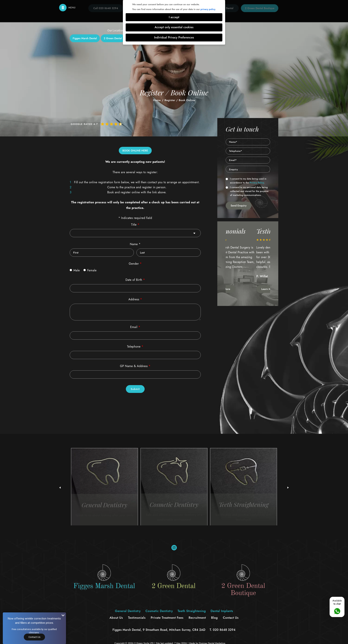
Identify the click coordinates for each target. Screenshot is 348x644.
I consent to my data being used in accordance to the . (246, 181)
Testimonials (137, 618)
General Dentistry (124, 83)
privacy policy (208, 9)
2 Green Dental (113, 38)
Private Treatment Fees (167, 618)
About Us (116, 618)
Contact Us (34, 637)
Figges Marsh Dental (85, 38)
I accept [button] (174, 17)
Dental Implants (224, 83)
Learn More (238, 289)
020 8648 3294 (224, 630)
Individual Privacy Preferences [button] (174, 37)
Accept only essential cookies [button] (174, 27)
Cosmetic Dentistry (157, 83)
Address (135, 299)
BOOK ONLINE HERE (135, 151)
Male (75, 270)
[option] (248, 260)
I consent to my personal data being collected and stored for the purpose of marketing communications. (247, 191)
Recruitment (197, 618)
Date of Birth (135, 280)
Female (90, 270)
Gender (135, 264)
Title (135, 225)
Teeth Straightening (192, 83)
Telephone (135, 347)
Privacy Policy (257, 183)
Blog (215, 618)
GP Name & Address (135, 366)
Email (135, 327)
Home (157, 100)
